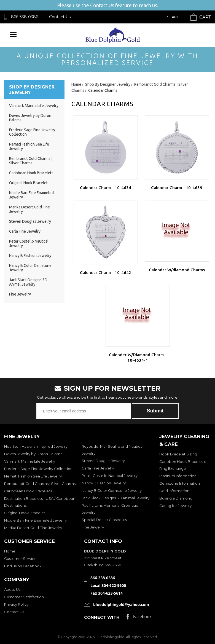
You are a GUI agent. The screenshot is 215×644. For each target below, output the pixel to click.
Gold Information (174, 491)
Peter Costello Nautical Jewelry (110, 476)
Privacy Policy (16, 604)
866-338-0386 (25, 17)
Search (175, 17)
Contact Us (60, 17)
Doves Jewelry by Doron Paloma (33, 454)
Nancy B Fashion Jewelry (30, 256)
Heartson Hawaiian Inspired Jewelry (36, 446)
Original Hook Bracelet (28, 183)
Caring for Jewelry (175, 506)
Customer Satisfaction (24, 597)
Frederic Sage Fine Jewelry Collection (38, 469)
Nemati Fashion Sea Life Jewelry (33, 476)
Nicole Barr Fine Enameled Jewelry (35, 520)
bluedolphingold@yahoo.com (121, 604)
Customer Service (20, 559)
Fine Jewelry (20, 294)
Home (10, 551)
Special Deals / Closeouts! (105, 520)
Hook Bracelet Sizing (178, 454)
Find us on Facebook (23, 566)
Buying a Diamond (176, 498)
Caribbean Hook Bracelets (31, 173)
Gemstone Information (180, 483)
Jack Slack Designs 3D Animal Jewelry (28, 282)
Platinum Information (178, 476)
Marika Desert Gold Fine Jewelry (33, 528)
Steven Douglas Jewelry (30, 221)
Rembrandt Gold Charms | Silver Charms (31, 161)
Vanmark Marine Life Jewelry (34, 106)
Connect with (102, 617)
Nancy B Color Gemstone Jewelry (112, 490)
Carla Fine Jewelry (25, 231)
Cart (205, 17)
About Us (12, 589)
